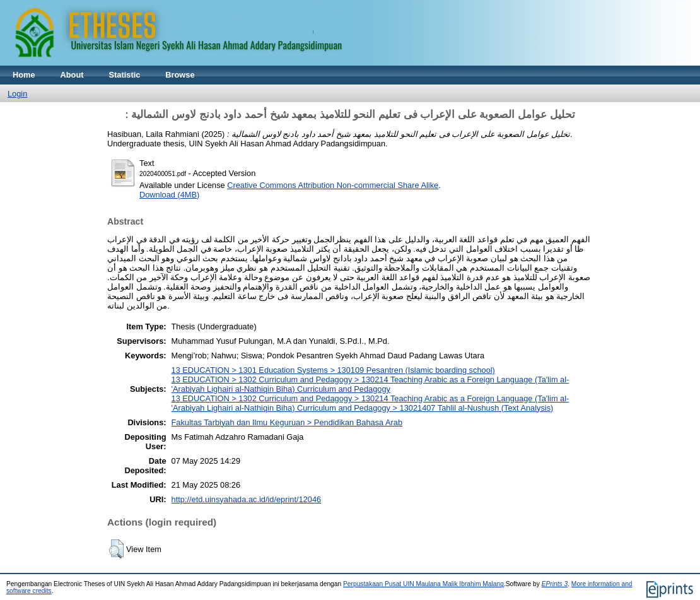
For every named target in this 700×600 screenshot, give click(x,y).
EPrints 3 (555, 584)
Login (17, 94)
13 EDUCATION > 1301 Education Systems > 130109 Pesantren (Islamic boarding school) (333, 370)
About (72, 75)
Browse (180, 75)
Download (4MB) (169, 195)
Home (24, 75)
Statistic (125, 75)
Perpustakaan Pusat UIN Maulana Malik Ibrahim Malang (423, 584)
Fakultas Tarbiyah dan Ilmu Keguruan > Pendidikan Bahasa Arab (287, 422)
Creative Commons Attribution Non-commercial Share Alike (333, 185)
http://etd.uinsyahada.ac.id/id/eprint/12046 (247, 499)
